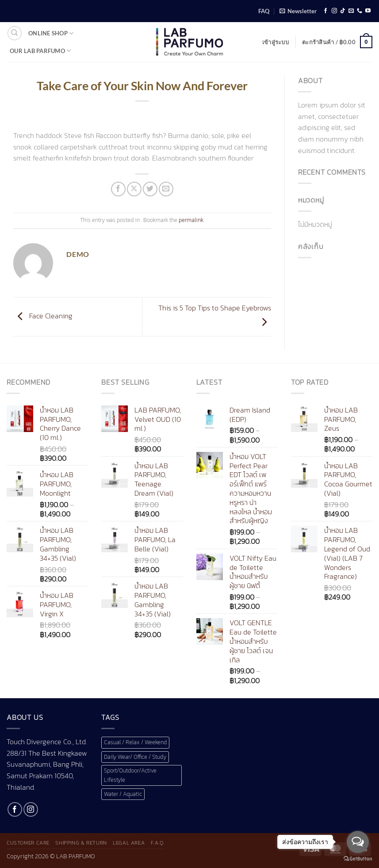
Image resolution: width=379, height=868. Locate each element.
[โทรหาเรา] (360, 11)
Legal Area (129, 843)
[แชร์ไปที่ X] (134, 189)
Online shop (51, 33)
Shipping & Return (81, 843)
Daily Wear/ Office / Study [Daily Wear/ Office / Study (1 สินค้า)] (135, 757)
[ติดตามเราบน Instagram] (334, 11)
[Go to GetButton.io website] (358, 859)
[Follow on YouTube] (368, 11)
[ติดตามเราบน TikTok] (343, 11)
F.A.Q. (158, 843)
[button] (298, 11)
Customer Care (28, 843)
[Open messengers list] (358, 842)
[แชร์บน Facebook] (118, 189)
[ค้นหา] (15, 33)
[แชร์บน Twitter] (150, 189)
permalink (191, 220)
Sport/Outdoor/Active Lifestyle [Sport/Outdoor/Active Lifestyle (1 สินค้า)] (130, 775)
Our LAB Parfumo (40, 51)
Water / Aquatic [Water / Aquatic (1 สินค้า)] (123, 794)
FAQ (264, 11)
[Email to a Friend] (166, 189)
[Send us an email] (351, 11)
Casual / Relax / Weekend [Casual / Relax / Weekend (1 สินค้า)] (135, 742)
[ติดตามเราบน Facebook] (325, 11)
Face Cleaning (43, 316)
